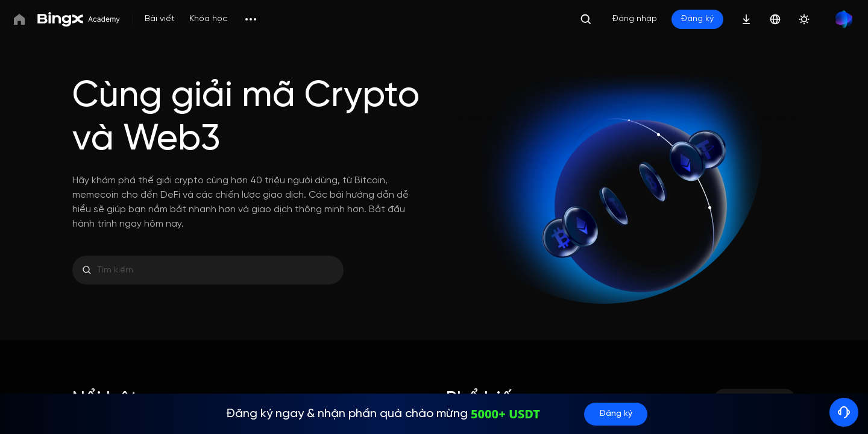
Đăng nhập (635, 19)
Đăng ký (616, 414)
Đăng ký (697, 19)
